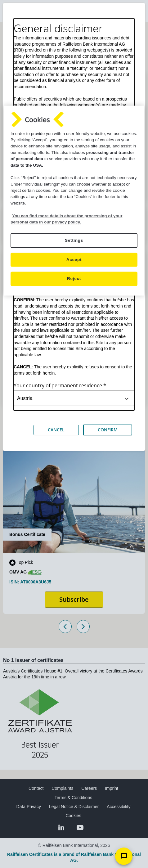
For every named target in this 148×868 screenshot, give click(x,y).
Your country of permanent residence (58, 386)
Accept (74, 260)
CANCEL (56, 430)
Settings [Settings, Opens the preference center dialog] (74, 241)
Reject (74, 279)
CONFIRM (108, 430)
